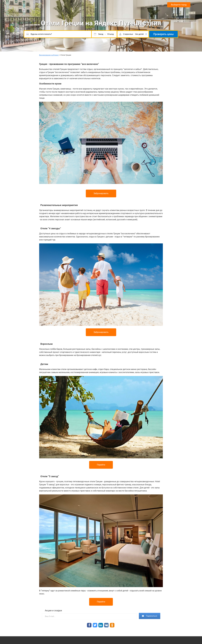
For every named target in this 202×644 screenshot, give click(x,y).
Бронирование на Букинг (49, 55)
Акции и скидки (53, 610)
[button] (133, 34)
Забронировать (101, 193)
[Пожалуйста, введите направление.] (58, 34)
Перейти (101, 465)
